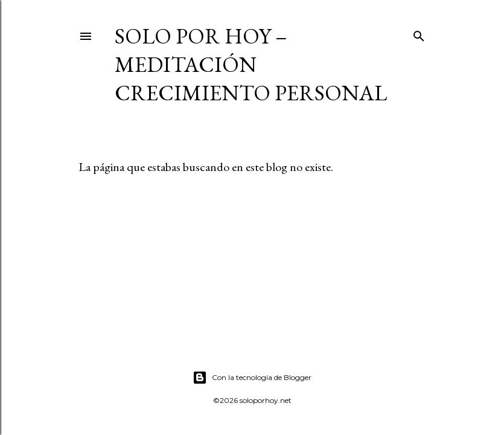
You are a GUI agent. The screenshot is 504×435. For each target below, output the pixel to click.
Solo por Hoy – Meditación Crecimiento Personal (251, 64)
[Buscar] (419, 34)
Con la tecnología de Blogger (252, 378)
